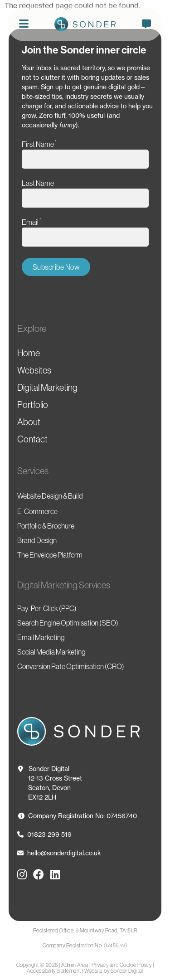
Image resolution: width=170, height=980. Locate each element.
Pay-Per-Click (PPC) (47, 608)
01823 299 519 (44, 834)
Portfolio (33, 405)
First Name (39, 143)
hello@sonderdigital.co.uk (59, 853)
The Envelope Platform (50, 555)
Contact (32, 439)
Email (32, 221)
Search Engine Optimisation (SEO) (68, 623)
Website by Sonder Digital (114, 971)
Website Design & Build (50, 496)
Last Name (38, 183)
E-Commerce (37, 511)
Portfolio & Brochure (46, 526)
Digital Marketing (47, 388)
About (29, 422)
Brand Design (37, 540)
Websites (34, 370)
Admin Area (75, 965)
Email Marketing (41, 637)
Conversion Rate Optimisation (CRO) (71, 666)
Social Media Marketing (51, 652)
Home (29, 353)
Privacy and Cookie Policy (122, 965)
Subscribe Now (56, 267)
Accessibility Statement (54, 971)
